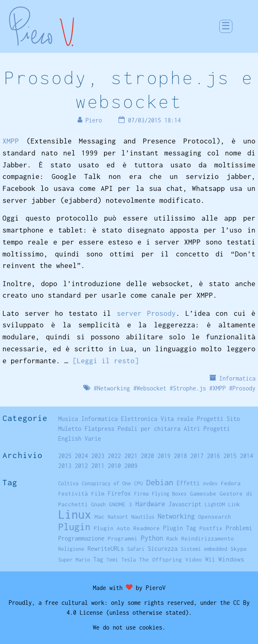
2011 (98, 466)
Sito (233, 419)
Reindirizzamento (208, 538)
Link (234, 504)
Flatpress (99, 429)
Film (98, 494)
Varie (93, 438)
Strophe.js (189, 388)
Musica (68, 419)
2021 (131, 456)
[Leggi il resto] (106, 361)
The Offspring (161, 559)
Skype (239, 549)
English (70, 438)
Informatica (237, 378)
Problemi (239, 528)
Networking (114, 388)
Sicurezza (163, 549)
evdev (210, 483)
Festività (73, 494)
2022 (114, 456)
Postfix (211, 528)
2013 (65, 466)
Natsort (118, 517)
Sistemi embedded (204, 549)
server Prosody (146, 313)
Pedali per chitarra (149, 429)
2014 (246, 456)
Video (194, 559)
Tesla (129, 560)
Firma (141, 494)
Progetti (210, 419)
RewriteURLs (106, 549)
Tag (98, 559)
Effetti (188, 483)
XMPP (11, 141)
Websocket (151, 388)
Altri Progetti (207, 429)
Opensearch (215, 517)
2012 (81, 466)
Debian (160, 482)
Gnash (98, 504)
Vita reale (177, 419)
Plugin (74, 527)
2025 (65, 456)
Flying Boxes (169, 494)
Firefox (119, 493)
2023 (98, 456)
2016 (213, 456)
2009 (131, 466)
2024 (81, 456)
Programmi (123, 538)
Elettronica (139, 419)
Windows (231, 559)
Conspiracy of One (106, 483)
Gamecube (203, 494)
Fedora (231, 483)
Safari (136, 549)
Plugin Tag (180, 528)
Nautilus (143, 517)
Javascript (185, 504)
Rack (172, 539)
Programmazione (81, 538)
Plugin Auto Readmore (127, 528)
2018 (180, 456)
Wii (210, 559)
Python (152, 538)
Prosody (244, 388)
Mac (99, 517)
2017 (197, 456)
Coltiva (68, 483)
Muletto (70, 429)
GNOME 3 (121, 504)
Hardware (150, 504)
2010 (114, 466)
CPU (138, 483)
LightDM (215, 504)
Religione (71, 549)
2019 (164, 456)
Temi (112, 560)
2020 (147, 456)
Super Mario (74, 560)
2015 (230, 456)
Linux (75, 514)
